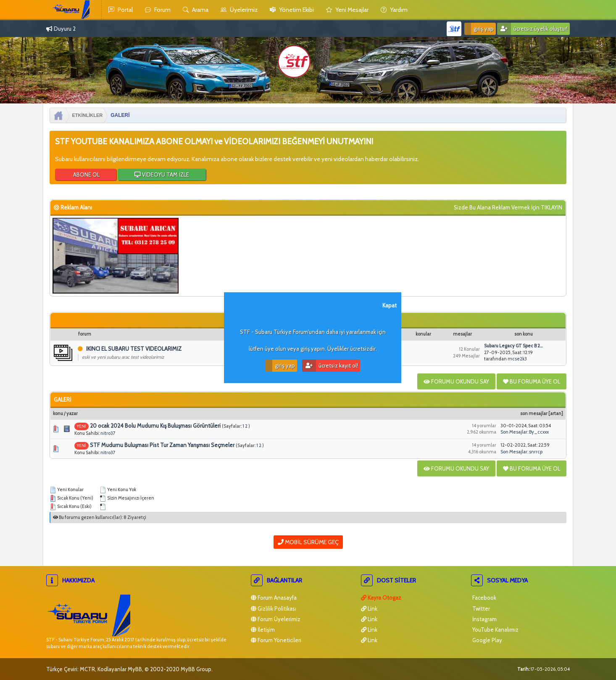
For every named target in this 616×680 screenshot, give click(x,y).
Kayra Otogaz (381, 598)
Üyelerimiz (239, 10)
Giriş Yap (479, 29)
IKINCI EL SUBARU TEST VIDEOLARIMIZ (134, 349)
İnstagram (484, 619)
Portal (121, 10)
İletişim (263, 630)
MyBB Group (196, 669)
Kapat (390, 305)
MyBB (135, 669)
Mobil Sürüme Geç (308, 542)
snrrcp (536, 452)
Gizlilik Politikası (274, 609)
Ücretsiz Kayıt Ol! (330, 366)
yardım (394, 10)
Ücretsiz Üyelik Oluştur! (532, 29)
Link (369, 609)
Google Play (487, 640)
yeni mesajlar (347, 10)
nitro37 (108, 433)
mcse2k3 (517, 359)
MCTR (87, 669)
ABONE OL (86, 175)
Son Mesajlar (534, 413)
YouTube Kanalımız (495, 630)
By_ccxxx (539, 432)
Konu (58, 413)
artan (556, 413)
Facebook (484, 598)
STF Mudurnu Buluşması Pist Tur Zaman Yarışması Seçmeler (162, 445)
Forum (158, 10)
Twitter (480, 609)
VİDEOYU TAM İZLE (162, 175)
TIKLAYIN (552, 207)
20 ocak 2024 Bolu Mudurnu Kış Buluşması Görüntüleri (155, 426)
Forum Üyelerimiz (276, 619)
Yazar (72, 413)
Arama (196, 10)
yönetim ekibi (292, 10)
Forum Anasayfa (274, 598)
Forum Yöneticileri (276, 640)
